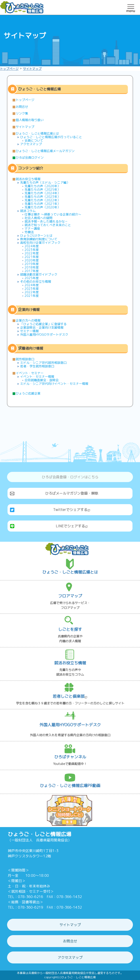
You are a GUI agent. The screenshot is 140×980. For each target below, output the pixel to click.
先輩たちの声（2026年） (42, 186)
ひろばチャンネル (70, 757)
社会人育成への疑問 (38, 218)
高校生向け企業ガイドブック (40, 243)
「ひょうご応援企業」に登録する (43, 324)
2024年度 (32, 246)
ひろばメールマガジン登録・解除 (72, 493)
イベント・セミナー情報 (37, 377)
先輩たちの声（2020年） (42, 207)
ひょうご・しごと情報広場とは (37, 133)
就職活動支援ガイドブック (39, 274)
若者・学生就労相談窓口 (37, 366)
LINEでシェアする (72, 526)
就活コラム (28, 211)
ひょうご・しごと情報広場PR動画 (70, 786)
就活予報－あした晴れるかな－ (46, 221)
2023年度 (32, 250)
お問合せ (22, 107)
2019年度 (32, 264)
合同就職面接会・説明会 (42, 380)
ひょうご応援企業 (28, 393)
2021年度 (32, 257)
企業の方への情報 (28, 320)
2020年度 (32, 260)
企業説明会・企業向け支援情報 (42, 327)
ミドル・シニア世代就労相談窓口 (43, 363)
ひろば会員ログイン (30, 157)
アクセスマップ (31, 144)
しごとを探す (70, 629)
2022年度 (32, 253)
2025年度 (32, 278)
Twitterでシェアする (72, 510)
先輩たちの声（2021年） (42, 204)
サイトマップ (32, 69)
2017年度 (32, 271)
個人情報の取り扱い (30, 120)
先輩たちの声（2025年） (42, 190)
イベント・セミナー (30, 373)
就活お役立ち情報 (28, 179)
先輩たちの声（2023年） (42, 197)
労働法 (29, 232)
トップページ (9, 69)
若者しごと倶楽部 (70, 696)
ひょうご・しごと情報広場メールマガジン (45, 151)
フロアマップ (70, 596)
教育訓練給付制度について (39, 239)
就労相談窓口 (25, 359)
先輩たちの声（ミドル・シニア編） (45, 182)
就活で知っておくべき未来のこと (48, 225)
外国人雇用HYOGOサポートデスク (44, 335)
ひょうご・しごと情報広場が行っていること (51, 137)
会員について (34, 140)
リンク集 (22, 113)
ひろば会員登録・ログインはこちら (70, 477)
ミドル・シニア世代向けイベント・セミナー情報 (54, 384)
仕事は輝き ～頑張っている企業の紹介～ (53, 214)
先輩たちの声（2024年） (42, 193)
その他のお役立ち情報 (36, 281)
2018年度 (32, 267)
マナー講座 (32, 228)
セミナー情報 (29, 331)
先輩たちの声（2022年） (42, 200)
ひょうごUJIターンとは (36, 235)
